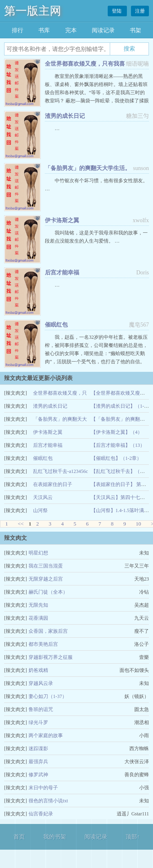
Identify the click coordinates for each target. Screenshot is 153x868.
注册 (140, 11)
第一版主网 (33, 11)
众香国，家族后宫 (48, 631)
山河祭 (40, 510)
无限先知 (38, 605)
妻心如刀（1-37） (48, 696)
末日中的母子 (43, 788)
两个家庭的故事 (46, 735)
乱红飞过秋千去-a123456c (61, 471)
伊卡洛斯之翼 (62, 220)
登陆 (117, 11)
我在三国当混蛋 (46, 566)
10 (139, 524)
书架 (135, 30)
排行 (18, 30)
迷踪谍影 (38, 749)
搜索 (129, 49)
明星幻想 (38, 553)
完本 (71, 30)
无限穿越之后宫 (46, 579)
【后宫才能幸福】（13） (118, 445)
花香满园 (38, 618)
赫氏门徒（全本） (48, 592)
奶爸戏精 (38, 670)
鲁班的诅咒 (41, 709)
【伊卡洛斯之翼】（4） (117, 432)
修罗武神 (38, 775)
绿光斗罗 (38, 722)
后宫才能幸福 (62, 273)
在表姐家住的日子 (53, 484)
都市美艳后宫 (43, 644)
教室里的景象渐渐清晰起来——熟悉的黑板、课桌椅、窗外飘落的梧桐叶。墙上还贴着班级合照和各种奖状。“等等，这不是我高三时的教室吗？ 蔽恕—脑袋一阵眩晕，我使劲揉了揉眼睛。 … (97, 93)
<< (21, 524)
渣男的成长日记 (65, 116)
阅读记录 (103, 30)
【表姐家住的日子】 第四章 (121, 484)
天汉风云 (43, 497)
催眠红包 (56, 325)
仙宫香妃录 (41, 814)
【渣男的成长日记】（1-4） (121, 406)
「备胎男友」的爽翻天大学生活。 (88, 168)
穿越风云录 (41, 683)
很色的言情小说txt (48, 801)
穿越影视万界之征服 (51, 657)
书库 (44, 30)
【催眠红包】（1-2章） (116, 458)
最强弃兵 (38, 762)
